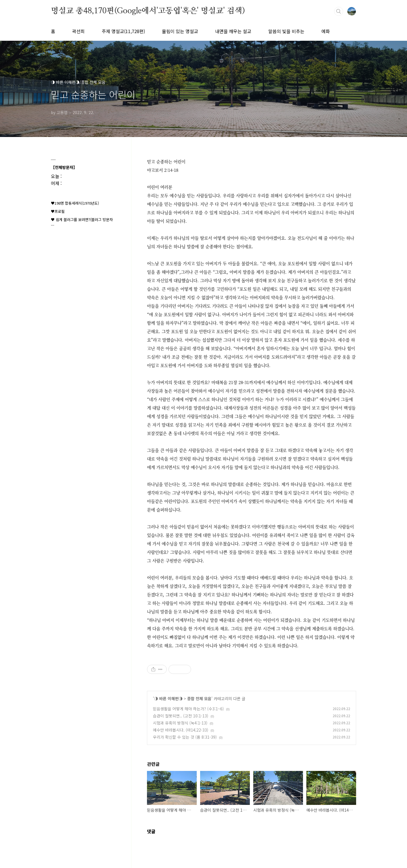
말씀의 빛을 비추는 (286, 31)
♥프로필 (58, 211)
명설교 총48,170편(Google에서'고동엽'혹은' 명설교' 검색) (148, 11)
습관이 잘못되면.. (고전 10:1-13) (181, 716)
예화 (326, 31)
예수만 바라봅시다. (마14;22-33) (181, 730)
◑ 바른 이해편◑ (168, 698)
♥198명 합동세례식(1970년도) (75, 203)
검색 (339, 11)
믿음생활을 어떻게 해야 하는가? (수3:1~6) (188, 709)
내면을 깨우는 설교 (233, 31)
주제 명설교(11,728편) (123, 31)
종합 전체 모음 (199, 698)
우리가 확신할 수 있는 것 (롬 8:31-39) (185, 737)
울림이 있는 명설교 (180, 31)
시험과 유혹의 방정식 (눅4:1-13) (180, 723)
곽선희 (78, 31)
